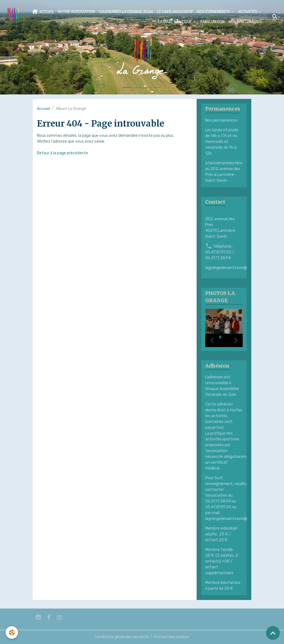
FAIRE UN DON (213, 22)
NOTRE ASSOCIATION (76, 12)
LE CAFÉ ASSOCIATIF (175, 12)
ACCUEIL (43, 12)
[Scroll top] (273, 633)
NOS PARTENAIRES (245, 22)
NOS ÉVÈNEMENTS (214, 12)
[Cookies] (12, 633)
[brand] (13, 17)
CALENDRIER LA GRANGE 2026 (126, 12)
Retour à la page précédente (62, 153)
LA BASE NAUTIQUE (175, 22)
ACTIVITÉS (248, 12)
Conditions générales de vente (122, 637)
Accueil (43, 109)
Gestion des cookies (172, 637)
